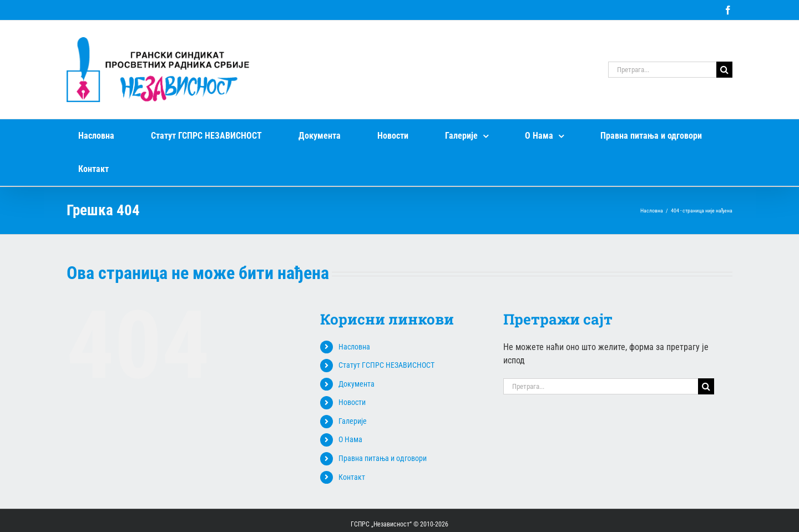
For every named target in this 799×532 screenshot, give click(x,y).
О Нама (350, 439)
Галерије (353, 421)
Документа (356, 384)
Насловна (354, 347)
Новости (352, 402)
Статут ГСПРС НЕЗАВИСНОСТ (386, 365)
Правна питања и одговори (383, 458)
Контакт (352, 477)
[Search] (724, 70)
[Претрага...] (662, 70)
